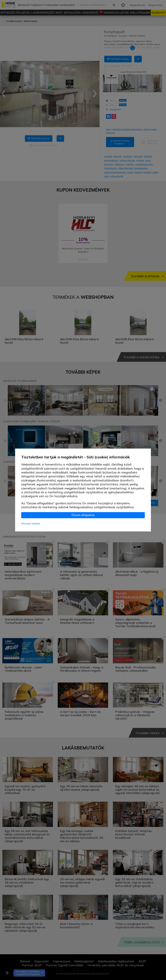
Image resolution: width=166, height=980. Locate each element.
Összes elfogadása (83, 515)
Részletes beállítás (31, 524)
